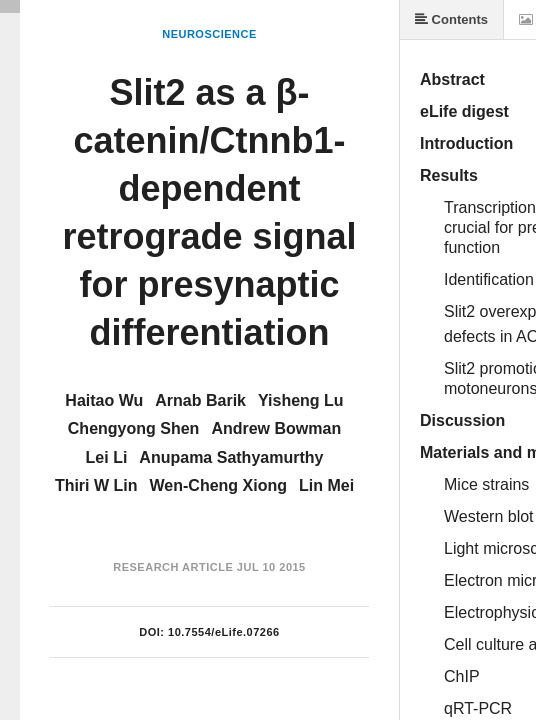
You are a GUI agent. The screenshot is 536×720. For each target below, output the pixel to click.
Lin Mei (326, 485)
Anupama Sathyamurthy (231, 457)
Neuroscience (209, 34)
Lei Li (107, 457)
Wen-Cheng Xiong (218, 485)
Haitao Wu (104, 400)
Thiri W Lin (96, 485)
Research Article (173, 567)
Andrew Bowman (276, 428)
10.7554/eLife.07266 (224, 632)
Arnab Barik (200, 400)
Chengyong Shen (134, 428)
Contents (451, 19)
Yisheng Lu (301, 400)
